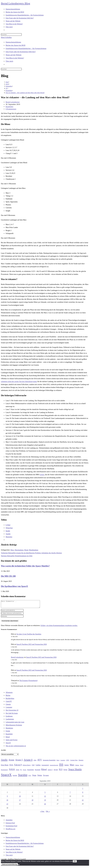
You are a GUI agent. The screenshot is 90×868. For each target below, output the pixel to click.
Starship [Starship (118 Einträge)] (23, 776)
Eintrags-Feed (10, 824)
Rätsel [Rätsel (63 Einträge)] (44, 771)
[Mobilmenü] (6, 37)
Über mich (9, 61)
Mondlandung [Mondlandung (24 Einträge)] (4, 771)
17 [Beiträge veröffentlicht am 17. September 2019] (20, 801)
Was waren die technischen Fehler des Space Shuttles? (25, 566)
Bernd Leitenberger (13, 102)
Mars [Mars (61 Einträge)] (72, 766)
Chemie (8, 706)
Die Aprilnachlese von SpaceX (14, 586)
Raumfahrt (9, 107)
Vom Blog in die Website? (15, 58)
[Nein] (19, 866)
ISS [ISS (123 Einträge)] (61, 766)
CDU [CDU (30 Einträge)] (68, 762)
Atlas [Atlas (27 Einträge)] (35, 762)
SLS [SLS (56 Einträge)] (61, 771)
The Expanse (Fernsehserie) (28, 682)
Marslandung (19, 550)
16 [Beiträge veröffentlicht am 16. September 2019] (7, 801)
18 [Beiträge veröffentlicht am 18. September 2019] (32, 801)
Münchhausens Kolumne (14, 726)
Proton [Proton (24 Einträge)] (24, 771)
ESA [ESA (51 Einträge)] (11, 766)
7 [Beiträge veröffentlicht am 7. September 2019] (70, 794)
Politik (8, 732)
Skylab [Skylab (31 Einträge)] (56, 771)
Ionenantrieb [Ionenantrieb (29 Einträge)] (45, 766)
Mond (26, 550)
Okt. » (48, 813)
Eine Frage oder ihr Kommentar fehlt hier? (21, 52)
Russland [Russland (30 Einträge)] (38, 771)
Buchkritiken (10, 700)
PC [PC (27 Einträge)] (21, 771)
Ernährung (9, 718)
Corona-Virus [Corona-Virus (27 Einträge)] (74, 762)
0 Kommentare (11, 109)
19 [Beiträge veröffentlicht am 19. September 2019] (45, 801)
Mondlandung (34, 550)
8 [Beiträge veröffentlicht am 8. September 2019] (83, 794)
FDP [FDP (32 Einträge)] (33, 766)
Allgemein (9, 694)
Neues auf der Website (14, 55)
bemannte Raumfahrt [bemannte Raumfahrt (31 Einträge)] (49, 762)
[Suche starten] (23, 70)
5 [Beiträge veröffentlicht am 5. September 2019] (45, 794)
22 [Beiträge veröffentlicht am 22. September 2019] (83, 801)
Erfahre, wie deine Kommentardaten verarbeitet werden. (59, 627)
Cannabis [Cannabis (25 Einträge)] (63, 762)
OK (75, 863)
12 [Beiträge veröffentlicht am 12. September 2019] (45, 798)
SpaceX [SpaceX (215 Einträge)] (6, 776)
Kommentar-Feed (11, 827)
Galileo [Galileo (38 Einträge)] (38, 766)
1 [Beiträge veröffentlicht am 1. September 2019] (83, 790)
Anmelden (9, 821)
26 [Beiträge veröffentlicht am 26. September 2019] (45, 805)
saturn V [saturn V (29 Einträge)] (50, 771)
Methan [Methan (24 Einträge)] (77, 767)
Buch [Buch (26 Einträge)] (58, 762)
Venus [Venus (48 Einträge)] (40, 777)
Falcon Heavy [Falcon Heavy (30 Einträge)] (27, 766)
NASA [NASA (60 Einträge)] (12, 771)
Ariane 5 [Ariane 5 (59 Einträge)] (19, 761)
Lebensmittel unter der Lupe (15, 723)
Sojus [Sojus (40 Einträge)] (65, 771)
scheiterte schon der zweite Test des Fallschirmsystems (19, 382)
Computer (9, 709)
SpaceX (8, 744)
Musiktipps (9, 729)
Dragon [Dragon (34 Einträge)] (81, 761)
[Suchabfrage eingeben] (11, 35)
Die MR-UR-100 (8, 576)
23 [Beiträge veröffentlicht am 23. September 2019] (7, 805)
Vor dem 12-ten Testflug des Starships (29, 636)
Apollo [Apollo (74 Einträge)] (4, 761)
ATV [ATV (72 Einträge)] (40, 761)
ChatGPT (9, 703)
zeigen (42, 475)
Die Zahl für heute (12, 715)
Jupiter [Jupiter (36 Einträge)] (67, 766)
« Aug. (42, 813)
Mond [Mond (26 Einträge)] (82, 766)
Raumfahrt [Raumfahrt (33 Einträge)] (31, 771)
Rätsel (8, 738)
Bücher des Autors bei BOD (15, 45)
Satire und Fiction (11, 741)
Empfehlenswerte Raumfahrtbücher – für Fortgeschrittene (26, 48)
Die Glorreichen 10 (12, 712)
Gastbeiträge (10, 721)
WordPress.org (10, 830)
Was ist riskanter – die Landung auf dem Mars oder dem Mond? (25, 93)
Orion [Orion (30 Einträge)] (18, 771)
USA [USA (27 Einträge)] (30, 777)
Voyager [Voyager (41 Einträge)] (46, 777)
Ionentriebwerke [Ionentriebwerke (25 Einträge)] (54, 766)
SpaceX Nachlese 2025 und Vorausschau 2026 (32, 646)
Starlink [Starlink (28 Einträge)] (15, 777)
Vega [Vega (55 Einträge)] (34, 777)
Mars (12, 550)
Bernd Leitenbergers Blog (16, 3)
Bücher (8, 697)
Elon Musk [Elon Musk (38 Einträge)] (5, 766)
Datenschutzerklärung (13, 42)
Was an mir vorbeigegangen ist (16, 747)
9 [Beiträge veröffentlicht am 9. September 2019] (7, 798)
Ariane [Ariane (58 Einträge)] (11, 761)
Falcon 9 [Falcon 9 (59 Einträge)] (18, 766)
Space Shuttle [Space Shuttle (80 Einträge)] (75, 771)
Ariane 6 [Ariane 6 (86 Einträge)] (28, 761)
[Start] (7, 82)
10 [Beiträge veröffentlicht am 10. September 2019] (20, 798)
